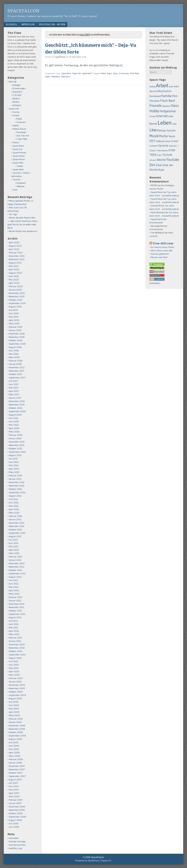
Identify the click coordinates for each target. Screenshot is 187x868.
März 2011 (14, 634)
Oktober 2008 (16, 732)
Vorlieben (17, 105)
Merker (16, 102)
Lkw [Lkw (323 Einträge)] (153, 130)
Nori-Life (13, 82)
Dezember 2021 (17, 256)
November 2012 (17, 567)
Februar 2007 (16, 800)
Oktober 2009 (16, 692)
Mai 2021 (14, 266)
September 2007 (17, 776)
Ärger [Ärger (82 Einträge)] (162, 170)
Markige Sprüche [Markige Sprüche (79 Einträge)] (166, 131)
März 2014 (14, 513)
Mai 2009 (14, 709)
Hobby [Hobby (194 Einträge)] (154, 111)
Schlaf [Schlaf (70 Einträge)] (175, 141)
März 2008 (14, 756)
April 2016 (14, 428)
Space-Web (18, 163)
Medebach (56, 77)
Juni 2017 (14, 384)
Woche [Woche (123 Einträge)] (161, 160)
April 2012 (14, 590)
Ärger (109, 73)
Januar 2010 (15, 682)
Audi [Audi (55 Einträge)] (171, 87)
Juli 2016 (13, 418)
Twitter (20, 166)
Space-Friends (19, 152)
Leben (48, 77)
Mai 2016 (14, 425)
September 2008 (17, 736)
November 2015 (17, 445)
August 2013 (15, 536)
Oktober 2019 (15, 300)
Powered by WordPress (87, 861)
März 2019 (14, 323)
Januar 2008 (15, 763)
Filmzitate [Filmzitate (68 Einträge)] (155, 101)
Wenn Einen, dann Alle (162, 250)
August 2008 (15, 739)
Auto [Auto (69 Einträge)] (176, 86)
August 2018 (15, 347)
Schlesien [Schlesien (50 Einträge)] (154, 146)
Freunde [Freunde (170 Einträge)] (155, 106)
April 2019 (14, 320)
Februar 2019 (16, 327)
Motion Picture (19, 129)
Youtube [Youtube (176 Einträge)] (173, 160)
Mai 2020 (14, 280)
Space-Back (66, 73)
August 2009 (15, 698)
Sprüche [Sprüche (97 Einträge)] (163, 146)
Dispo (115, 73)
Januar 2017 (15, 398)
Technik (16, 180)
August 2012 (15, 577)
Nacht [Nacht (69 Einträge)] (172, 136)
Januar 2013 (15, 560)
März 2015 (14, 472)
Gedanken (17, 92)
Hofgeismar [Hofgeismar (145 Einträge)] (168, 111)
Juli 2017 (13, 381)
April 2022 (14, 249)
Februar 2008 (16, 759)
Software (20, 186)
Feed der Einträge (17, 841)
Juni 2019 (14, 313)
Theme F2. (106, 861)
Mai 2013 (14, 546)
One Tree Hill (23, 136)
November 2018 (17, 337)
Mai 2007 (14, 790)
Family (16, 112)
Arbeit (103, 73)
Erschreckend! (156, 222)
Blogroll (12, 24)
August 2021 (15, 263)
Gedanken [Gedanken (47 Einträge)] (166, 106)
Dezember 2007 (17, 766)
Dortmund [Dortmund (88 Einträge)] (155, 96)
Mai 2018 (14, 354)
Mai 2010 (14, 668)
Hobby (16, 125)
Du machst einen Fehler (162, 247)
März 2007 (14, 796)
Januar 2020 (15, 290)
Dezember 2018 (17, 334)
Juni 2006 (14, 827)
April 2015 (14, 469)
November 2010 (17, 648)
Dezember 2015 (17, 442)
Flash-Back (134, 73)
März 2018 (14, 357)
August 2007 (15, 780)
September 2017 (17, 378)
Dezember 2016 (17, 401)
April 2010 (14, 671)
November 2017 (17, 371)
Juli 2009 (14, 702)
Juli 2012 (13, 580)
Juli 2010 (13, 661)
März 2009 (14, 715)
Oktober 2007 (16, 773)
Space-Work (87, 73)
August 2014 (15, 496)
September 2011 (17, 614)
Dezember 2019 (17, 293)
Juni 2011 (14, 624)
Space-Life (76, 73)
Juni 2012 (14, 584)
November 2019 (17, 296)
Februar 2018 (16, 361)
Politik (19, 119)
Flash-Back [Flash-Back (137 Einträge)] (168, 101)
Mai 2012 (14, 587)
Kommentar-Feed (17, 845)
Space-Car (18, 149)
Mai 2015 (14, 465)
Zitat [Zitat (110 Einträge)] (159, 165)
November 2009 (17, 688)
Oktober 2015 (15, 448)
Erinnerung (124, 73)
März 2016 (14, 432)
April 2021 (14, 269)
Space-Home (19, 156)
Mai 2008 (14, 749)
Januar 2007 (15, 803)
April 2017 (14, 391)
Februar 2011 (15, 638)
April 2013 (14, 550)
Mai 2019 (14, 317)
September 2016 (17, 411)
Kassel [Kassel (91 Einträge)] (153, 124)
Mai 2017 (14, 388)
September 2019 (17, 303)
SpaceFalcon (23, 11)
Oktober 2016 (16, 408)
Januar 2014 (15, 519)
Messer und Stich (159, 257)
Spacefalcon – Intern (52, 24)
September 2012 (17, 573)
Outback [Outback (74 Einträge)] (160, 141)
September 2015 (17, 452)
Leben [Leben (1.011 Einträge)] (165, 123)
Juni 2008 (14, 746)
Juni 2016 (14, 421)
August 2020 (15, 273)
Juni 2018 (14, 350)
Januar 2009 (15, 722)
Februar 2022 (16, 253)
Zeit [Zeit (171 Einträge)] (152, 165)
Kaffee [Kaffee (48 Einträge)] (171, 116)
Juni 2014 (14, 503)
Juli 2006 (14, 823)
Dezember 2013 (17, 523)
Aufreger (17, 85)
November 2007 (17, 769)
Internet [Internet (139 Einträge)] (162, 116)
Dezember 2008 (17, 725)
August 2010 (15, 658)
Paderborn (65, 77)
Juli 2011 (13, 621)
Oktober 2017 (15, 374)
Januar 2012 (15, 600)
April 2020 (14, 283)
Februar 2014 (16, 516)
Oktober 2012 (15, 570)
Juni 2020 (14, 276)
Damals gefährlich (160, 254)
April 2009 (14, 712)
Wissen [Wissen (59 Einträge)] (153, 160)
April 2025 (14, 242)
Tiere (15, 190)
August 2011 (15, 617)
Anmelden (14, 838)
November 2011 (17, 607)
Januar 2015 (15, 479)
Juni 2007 (14, 786)
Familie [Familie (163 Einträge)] (166, 96)
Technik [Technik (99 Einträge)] (167, 155)
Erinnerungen (19, 88)
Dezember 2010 (17, 644)
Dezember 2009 (17, 685)
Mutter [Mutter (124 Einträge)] (164, 136)
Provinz (16, 142)
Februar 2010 (16, 678)
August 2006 (15, 820)
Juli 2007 (13, 783)
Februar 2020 (16, 286)
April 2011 (14, 631)
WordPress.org (15, 848)
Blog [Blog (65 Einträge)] (160, 91)
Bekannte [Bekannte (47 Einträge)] (153, 91)
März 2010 (14, 675)
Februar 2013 (15, 557)
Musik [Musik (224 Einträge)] (154, 136)
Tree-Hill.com (163, 244)
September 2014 (17, 492)
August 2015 (15, 455)
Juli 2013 (13, 540)
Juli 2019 (13, 310)
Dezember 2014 (17, 482)
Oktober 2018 (16, 340)
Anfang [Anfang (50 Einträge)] (152, 87)
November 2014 (17, 486)
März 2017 (14, 394)
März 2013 (14, 553)
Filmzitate (21, 132)
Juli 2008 (14, 742)
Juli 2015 (13, 459)
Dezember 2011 (17, 604)
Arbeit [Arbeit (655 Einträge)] (162, 85)
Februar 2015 (16, 475)
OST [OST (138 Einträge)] (152, 141)
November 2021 (17, 259)
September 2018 (17, 344)
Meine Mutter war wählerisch (23, 231)
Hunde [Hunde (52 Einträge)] (152, 116)
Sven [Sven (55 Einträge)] (159, 155)
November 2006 (17, 810)
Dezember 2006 (17, 807)
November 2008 (17, 729)
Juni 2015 (14, 462)
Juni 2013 (14, 543)
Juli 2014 (13, 499)
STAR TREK (22, 139)
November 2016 (17, 405)
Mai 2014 (14, 506)
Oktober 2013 (15, 530)
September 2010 (17, 655)
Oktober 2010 (16, 651)
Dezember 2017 (17, 367)
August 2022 (15, 246)
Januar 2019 (15, 330)
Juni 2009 (14, 705)
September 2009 (17, 695)
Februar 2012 (16, 597)
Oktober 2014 (15, 489)
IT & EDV (17, 95)
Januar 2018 (15, 364)
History (16, 115)
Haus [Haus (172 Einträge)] (175, 106)
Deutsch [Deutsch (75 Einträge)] (167, 91)
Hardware (21, 183)
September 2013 (17, 533)
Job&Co (16, 98)
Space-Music (19, 159)
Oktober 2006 (16, 813)
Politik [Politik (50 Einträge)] (168, 141)
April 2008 (14, 752)
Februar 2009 (16, 719)
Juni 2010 (14, 665)
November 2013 (17, 526)
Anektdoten (155, 283)
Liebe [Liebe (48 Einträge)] (174, 124)
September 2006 (17, 817)
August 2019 (15, 307)
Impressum (28, 24)
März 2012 (14, 594)
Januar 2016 (15, 438)
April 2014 (14, 509)
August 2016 (15, 415)
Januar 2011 (15, 641)
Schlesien (21, 122)
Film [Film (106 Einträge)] (175, 96)
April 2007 (14, 793)
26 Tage (13, 214)
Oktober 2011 (15, 611)
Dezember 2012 (17, 563)
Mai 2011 (14, 627)
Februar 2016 (16, 435)
